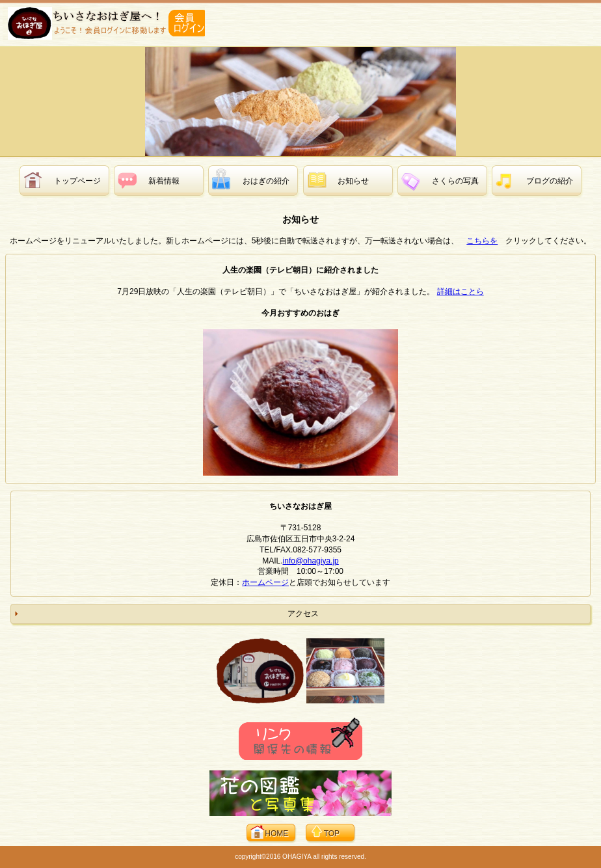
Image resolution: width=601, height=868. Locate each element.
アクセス (303, 614)
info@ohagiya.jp (311, 561)
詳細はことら (461, 292)
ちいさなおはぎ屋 (104, 23)
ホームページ (265, 582)
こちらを (482, 241)
